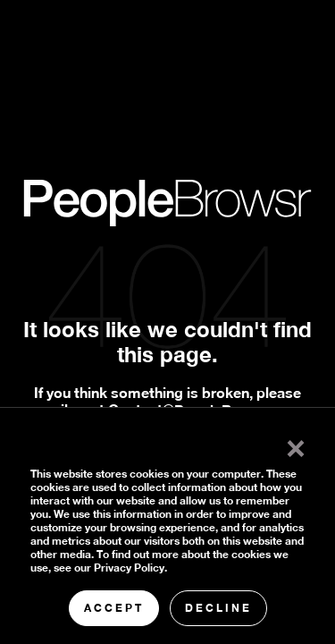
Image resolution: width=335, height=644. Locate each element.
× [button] (296, 445)
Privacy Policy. (130, 568)
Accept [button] (114, 608)
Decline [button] (218, 608)
